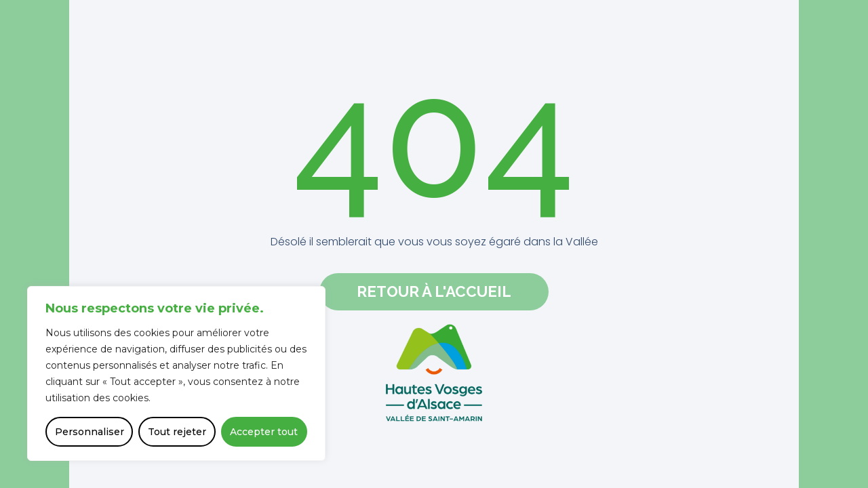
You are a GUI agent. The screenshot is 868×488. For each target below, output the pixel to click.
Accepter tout (264, 432)
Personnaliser (90, 432)
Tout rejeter (177, 432)
